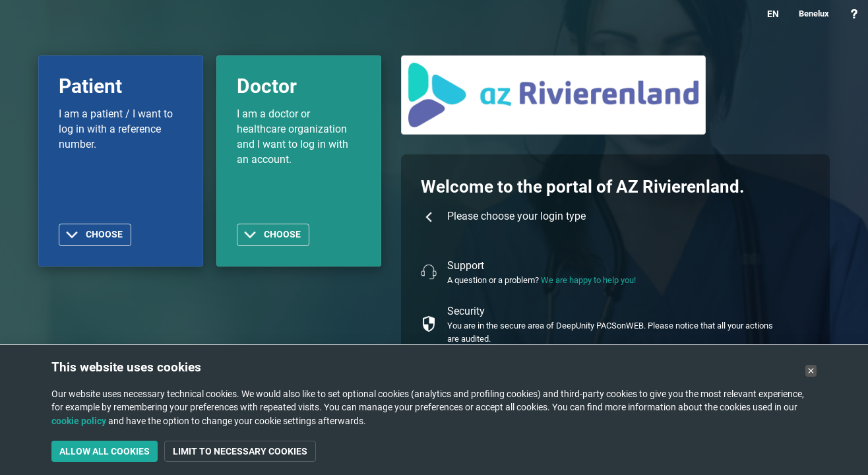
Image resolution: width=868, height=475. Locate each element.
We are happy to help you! (588, 280)
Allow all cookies (105, 451)
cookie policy (79, 421)
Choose (104, 235)
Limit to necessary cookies (240, 451)
